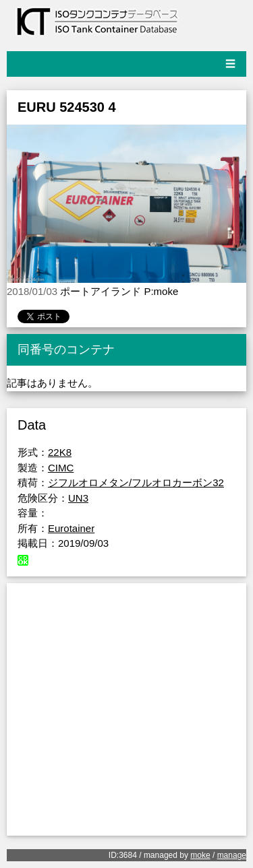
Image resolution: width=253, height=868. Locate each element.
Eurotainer (71, 528)
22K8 (60, 452)
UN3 (78, 498)
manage (232, 855)
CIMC (61, 468)
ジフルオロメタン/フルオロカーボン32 (136, 482)
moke (200, 855)
